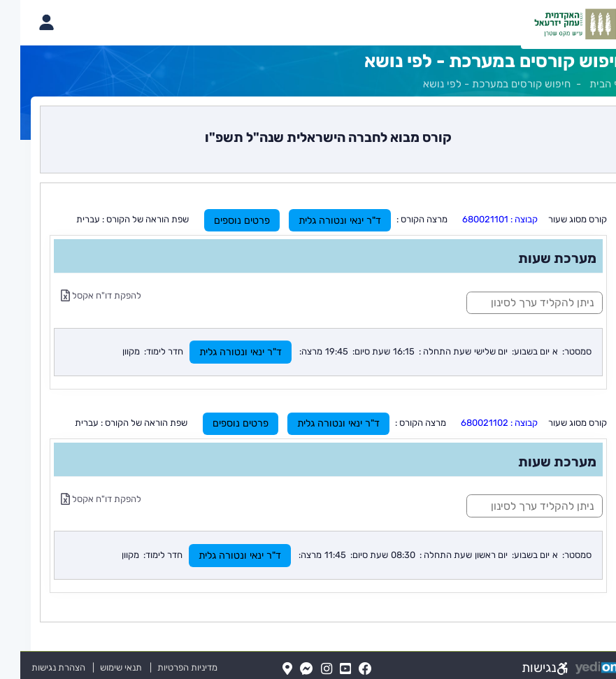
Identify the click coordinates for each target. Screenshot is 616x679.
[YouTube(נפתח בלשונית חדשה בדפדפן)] (325, 670)
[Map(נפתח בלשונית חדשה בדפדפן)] (267, 670)
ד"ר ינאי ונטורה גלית (320, 221)
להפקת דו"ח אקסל (81, 295)
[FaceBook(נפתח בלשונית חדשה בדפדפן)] (345, 670)
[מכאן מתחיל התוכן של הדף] (308, 364)
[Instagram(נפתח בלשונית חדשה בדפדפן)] (306, 670)
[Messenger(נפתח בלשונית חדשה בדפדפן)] (286, 670)
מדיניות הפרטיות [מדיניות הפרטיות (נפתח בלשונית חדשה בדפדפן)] (167, 667)
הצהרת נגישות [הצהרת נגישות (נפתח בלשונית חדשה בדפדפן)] (38, 667)
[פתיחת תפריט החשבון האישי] (26, 22)
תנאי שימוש (95, 667)
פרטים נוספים (222, 221)
